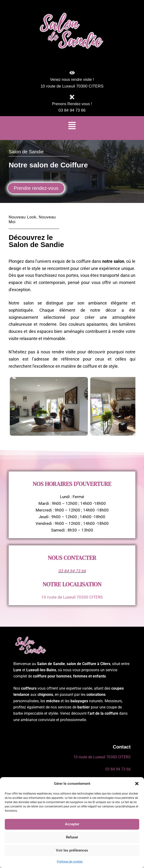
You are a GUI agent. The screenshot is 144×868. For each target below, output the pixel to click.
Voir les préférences (72, 850)
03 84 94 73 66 (72, 571)
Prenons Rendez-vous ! (72, 104)
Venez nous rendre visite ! (72, 80)
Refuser (72, 837)
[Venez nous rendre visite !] (72, 73)
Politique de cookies (70, 862)
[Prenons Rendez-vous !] (72, 97)
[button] (137, 784)
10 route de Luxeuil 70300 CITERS (72, 597)
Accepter (72, 824)
